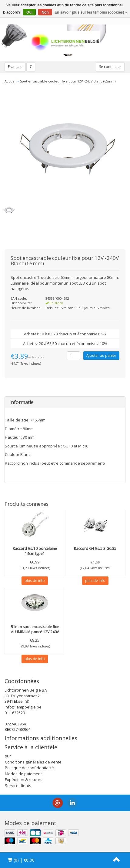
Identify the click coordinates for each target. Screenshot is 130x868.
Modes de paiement (23, 774)
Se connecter (110, 67)
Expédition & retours (24, 779)
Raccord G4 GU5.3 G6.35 (95, 549)
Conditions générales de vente (33, 762)
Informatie (22, 402)
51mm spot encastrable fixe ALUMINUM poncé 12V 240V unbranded (35, 632)
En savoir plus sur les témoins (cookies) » (91, 12)
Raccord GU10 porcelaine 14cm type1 (35, 551)
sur (8, 756)
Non (45, 12)
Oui (29, 12)
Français (15, 67)
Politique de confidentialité (29, 768)
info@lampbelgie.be (23, 707)
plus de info (35, 581)
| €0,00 (21, 860)
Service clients (18, 786)
